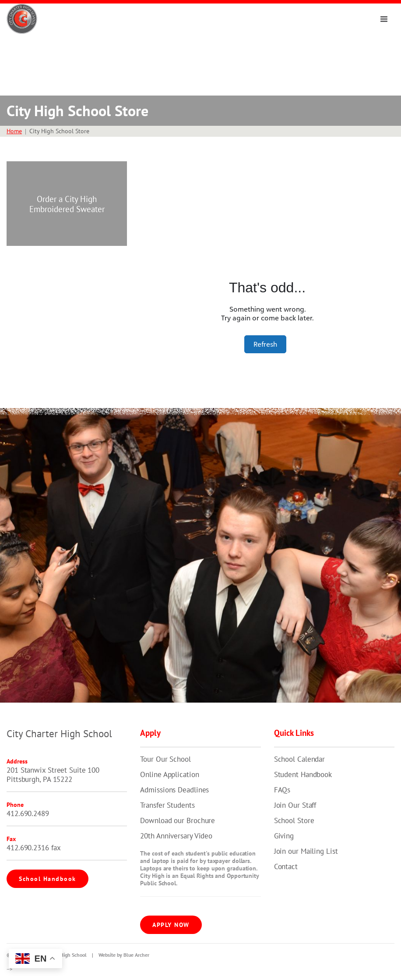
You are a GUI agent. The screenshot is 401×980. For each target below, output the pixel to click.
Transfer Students (167, 805)
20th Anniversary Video (176, 836)
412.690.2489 (28, 813)
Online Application (169, 774)
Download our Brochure (178, 820)
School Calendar (300, 759)
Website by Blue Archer (124, 955)
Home (14, 131)
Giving (284, 836)
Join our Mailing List (306, 851)
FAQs (282, 790)
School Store (294, 820)
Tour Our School (165, 759)
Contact (286, 866)
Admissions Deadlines (174, 790)
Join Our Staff (295, 805)
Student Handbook (303, 774)
